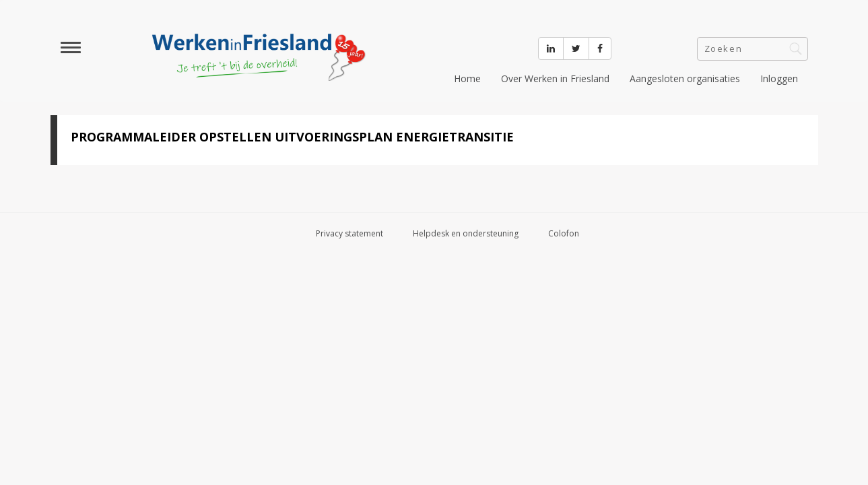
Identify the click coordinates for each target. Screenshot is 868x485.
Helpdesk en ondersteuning (466, 233)
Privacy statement (349, 233)
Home (467, 78)
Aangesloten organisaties (685, 78)
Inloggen (779, 78)
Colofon (564, 233)
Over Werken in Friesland (555, 78)
